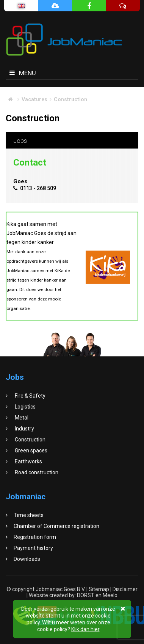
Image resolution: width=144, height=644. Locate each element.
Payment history (33, 548)
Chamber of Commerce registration (56, 526)
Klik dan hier (85, 629)
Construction (30, 440)
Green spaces (31, 450)
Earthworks (28, 461)
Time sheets (29, 515)
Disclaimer (125, 589)
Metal (21, 418)
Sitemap (99, 589)
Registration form (35, 537)
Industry (24, 429)
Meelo (110, 595)
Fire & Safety (30, 396)
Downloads (27, 559)
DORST (86, 595)
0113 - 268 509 (35, 188)
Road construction (36, 472)
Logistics (25, 407)
